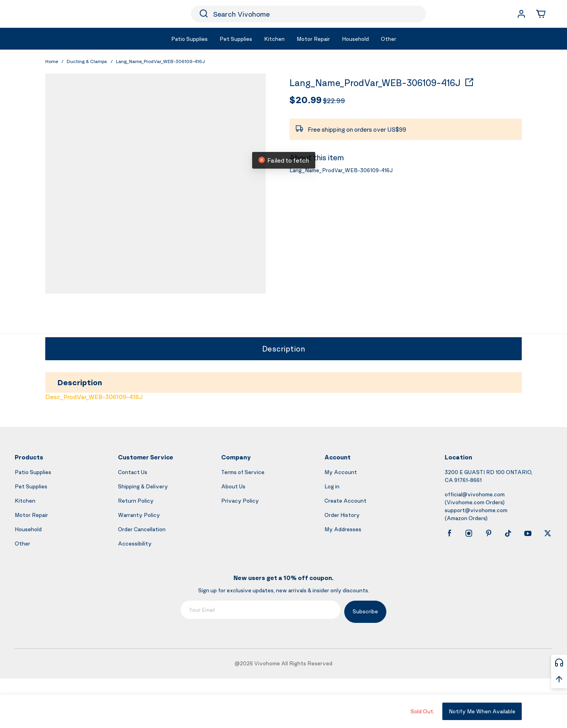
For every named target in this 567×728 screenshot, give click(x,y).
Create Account (345, 500)
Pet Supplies (31, 486)
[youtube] (528, 533)
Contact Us (133, 472)
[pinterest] (489, 533)
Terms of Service (243, 472)
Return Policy (136, 500)
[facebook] (449, 533)
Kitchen (25, 500)
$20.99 (306, 100)
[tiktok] (508, 533)
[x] (548, 533)
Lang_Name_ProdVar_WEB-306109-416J (375, 83)
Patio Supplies (33, 472)
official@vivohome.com (475, 494)
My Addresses (343, 529)
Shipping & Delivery (143, 486)
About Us (233, 486)
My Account (341, 472)
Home (52, 61)
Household (28, 529)
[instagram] (469, 533)
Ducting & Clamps (87, 61)
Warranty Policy (139, 515)
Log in (332, 486)
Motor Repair (31, 515)
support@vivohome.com (476, 510)
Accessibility (135, 543)
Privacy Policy (240, 500)
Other (22, 543)
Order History (342, 515)
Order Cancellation (142, 529)
